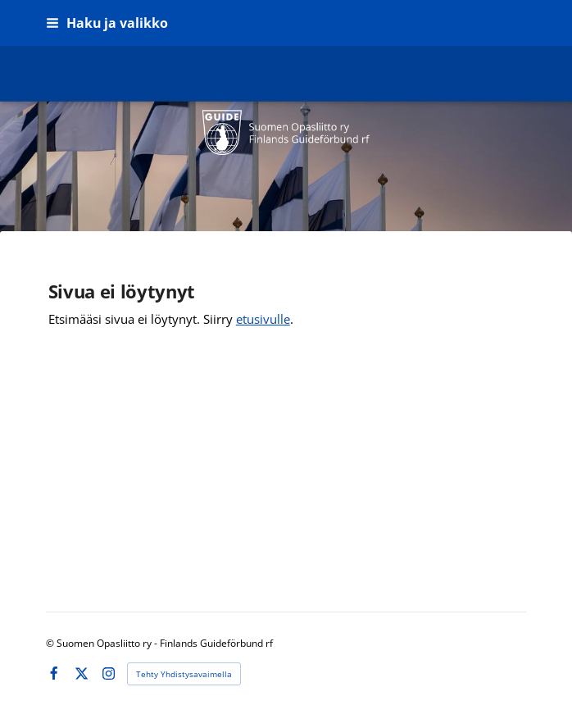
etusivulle (263, 319)
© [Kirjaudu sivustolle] (51, 643)
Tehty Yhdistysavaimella (184, 674)
